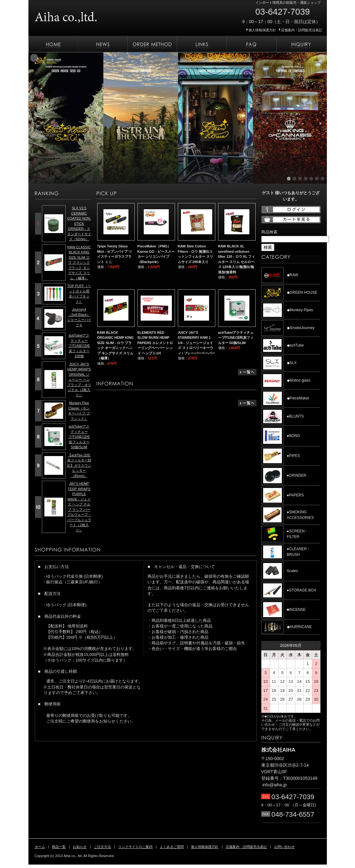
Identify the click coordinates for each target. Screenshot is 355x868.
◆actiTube (295, 345)
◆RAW (293, 275)
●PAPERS (295, 495)
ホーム (53, 44)
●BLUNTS (295, 416)
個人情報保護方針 (262, 30)
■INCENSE (296, 610)
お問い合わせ (301, 44)
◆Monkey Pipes (300, 310)
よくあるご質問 (251, 44)
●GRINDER (297, 475)
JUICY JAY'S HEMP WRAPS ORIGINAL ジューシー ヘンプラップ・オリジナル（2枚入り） (79, 380)
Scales (292, 571)
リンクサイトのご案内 (202, 44)
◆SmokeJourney (301, 328)
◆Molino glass (299, 380)
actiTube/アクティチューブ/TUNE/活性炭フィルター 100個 (79, 346)
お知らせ (103, 44)
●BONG (294, 436)
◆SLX (292, 363)
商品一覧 (59, 847)
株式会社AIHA (85, 15)
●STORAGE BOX (302, 590)
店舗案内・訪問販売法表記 (302, 30)
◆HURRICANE (299, 627)
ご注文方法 (152, 44)
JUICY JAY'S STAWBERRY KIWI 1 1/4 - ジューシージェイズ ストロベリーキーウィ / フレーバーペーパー (196, 343)
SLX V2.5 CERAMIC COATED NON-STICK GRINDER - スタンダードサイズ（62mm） (79, 223)
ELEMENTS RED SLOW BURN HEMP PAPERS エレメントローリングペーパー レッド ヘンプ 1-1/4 (155, 343)
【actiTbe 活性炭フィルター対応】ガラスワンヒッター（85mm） (79, 465)
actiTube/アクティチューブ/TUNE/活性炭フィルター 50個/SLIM (236, 338)
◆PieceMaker (298, 398)
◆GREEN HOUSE (302, 292)
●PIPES (294, 456)
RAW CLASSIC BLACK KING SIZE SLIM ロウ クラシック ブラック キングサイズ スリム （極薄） (79, 263)
